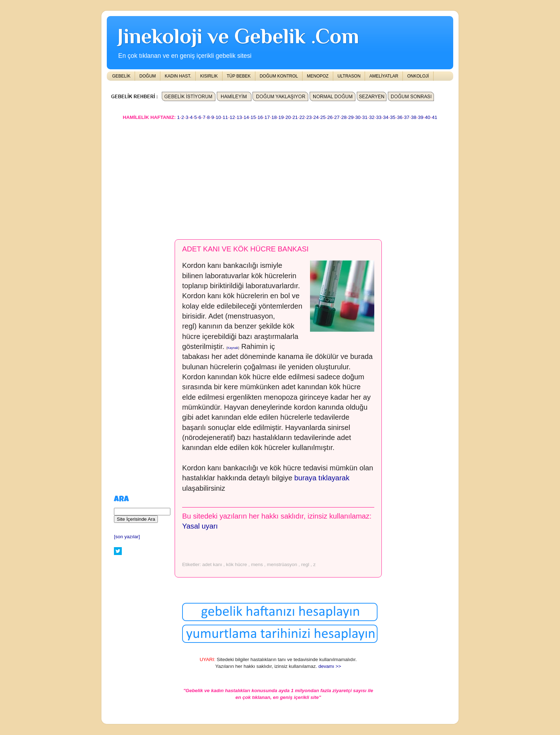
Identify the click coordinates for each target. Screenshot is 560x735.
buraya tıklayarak (322, 478)
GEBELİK (121, 76)
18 (274, 117)
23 (309, 117)
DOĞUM (147, 76)
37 (407, 117)
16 (260, 117)
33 (379, 117)
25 (323, 117)
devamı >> (330, 666)
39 (421, 117)
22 (302, 117)
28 (344, 117)
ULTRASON (349, 76)
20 (288, 117)
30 (358, 117)
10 (218, 117)
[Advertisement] (280, 176)
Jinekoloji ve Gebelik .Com (238, 36)
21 (295, 117)
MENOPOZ (318, 76)
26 (330, 117)
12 (232, 117)
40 (428, 117)
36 (400, 117)
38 (414, 117)
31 (365, 117)
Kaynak (233, 348)
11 (225, 117)
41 (434, 117)
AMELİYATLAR (384, 76)
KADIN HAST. (178, 76)
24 (316, 117)
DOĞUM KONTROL (279, 76)
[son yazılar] (127, 537)
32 (372, 117)
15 (253, 117)
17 (267, 117)
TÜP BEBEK (239, 76)
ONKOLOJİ (418, 76)
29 (351, 117)
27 (337, 117)
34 (386, 117)
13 (239, 117)
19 (281, 117)
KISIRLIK (209, 76)
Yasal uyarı (200, 526)
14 (246, 117)
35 (393, 117)
